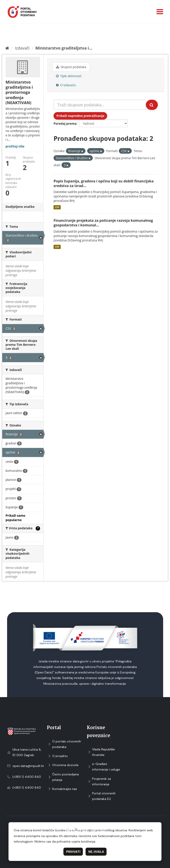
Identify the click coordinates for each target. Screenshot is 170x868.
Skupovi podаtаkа (71, 67)
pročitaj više (15, 146)
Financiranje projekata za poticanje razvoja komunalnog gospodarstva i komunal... (103, 223)
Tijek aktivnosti (69, 76)
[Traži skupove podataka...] (100, 105)
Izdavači (22, 48)
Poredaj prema (65, 123)
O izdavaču (66, 85)
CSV (57, 207)
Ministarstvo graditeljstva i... (64, 48)
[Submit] (152, 105)
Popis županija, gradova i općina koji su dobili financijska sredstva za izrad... (104, 183)
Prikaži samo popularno (15, 518)
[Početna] (7, 48)
